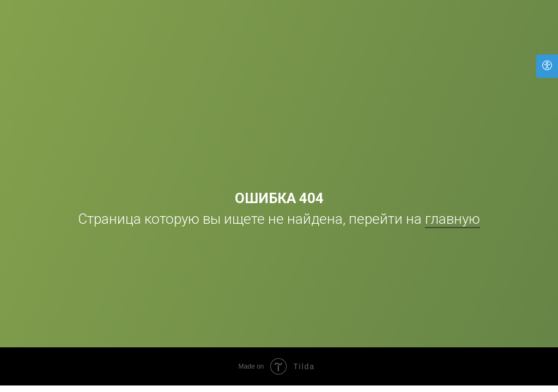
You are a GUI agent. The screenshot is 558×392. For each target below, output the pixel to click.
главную (453, 219)
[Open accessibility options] (547, 66)
